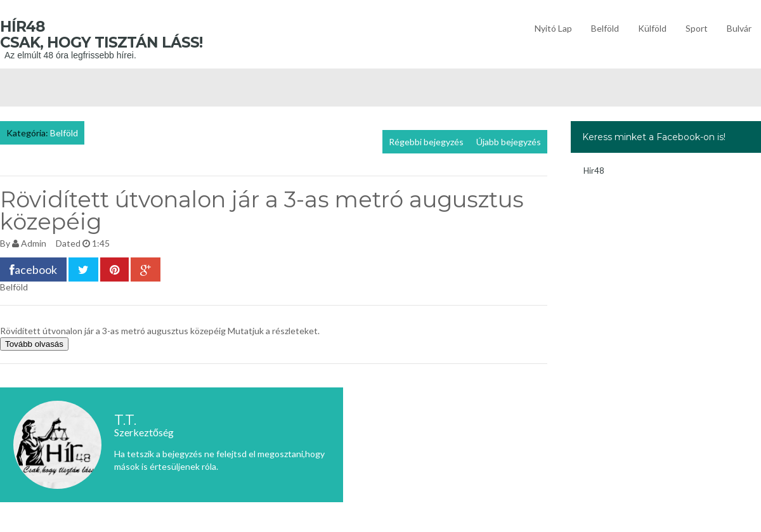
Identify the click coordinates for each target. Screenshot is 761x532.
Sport (697, 28)
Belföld (605, 28)
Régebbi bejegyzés (426, 142)
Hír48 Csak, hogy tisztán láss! (120, 35)
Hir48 (594, 171)
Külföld (652, 28)
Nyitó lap (553, 28)
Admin (34, 243)
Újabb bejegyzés (509, 142)
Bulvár (739, 28)
